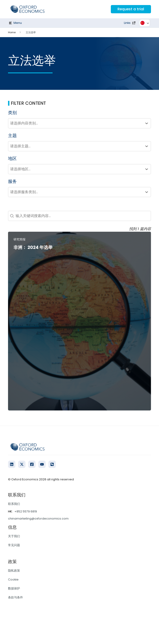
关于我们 (14, 536)
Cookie (13, 579)
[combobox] (75, 123)
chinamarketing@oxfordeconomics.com (38, 519)
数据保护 (14, 588)
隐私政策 (14, 571)
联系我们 (14, 504)
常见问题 (14, 545)
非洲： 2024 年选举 (33, 247)
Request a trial (131, 9)
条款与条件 (15, 597)
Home (12, 32)
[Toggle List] (147, 123)
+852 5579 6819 (26, 511)
